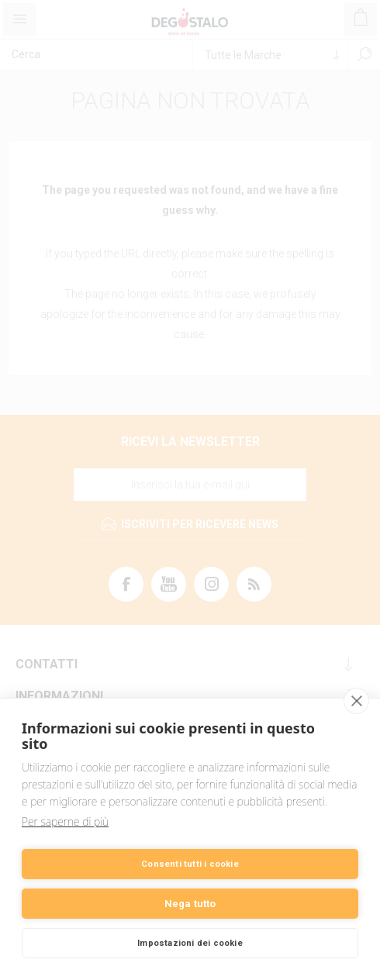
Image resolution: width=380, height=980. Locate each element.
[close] (356, 701)
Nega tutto (190, 904)
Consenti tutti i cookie (190, 864)
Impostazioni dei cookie (190, 943)
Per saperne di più (65, 821)
